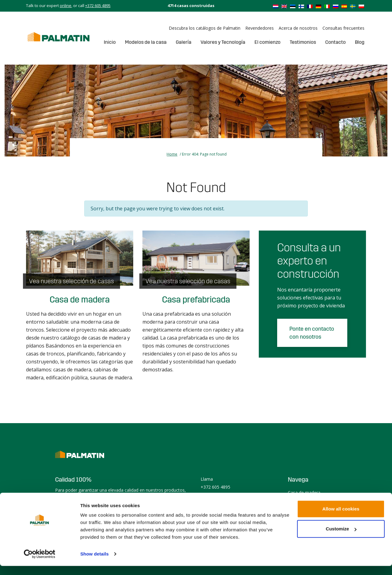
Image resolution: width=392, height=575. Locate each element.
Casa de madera (80, 300)
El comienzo (268, 42)
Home (172, 154)
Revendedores (260, 28)
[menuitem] (276, 6)
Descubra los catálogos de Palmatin (205, 28)
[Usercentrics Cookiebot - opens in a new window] (40, 563)
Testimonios (303, 42)
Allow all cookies (341, 518)
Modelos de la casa (146, 42)
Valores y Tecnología (223, 42)
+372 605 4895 (98, 6)
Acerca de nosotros (298, 28)
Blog (360, 42)
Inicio (110, 42)
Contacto (335, 42)
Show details (94, 563)
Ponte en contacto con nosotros (312, 333)
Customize (341, 538)
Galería (184, 42)
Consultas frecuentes (343, 28)
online (66, 6)
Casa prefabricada (196, 300)
